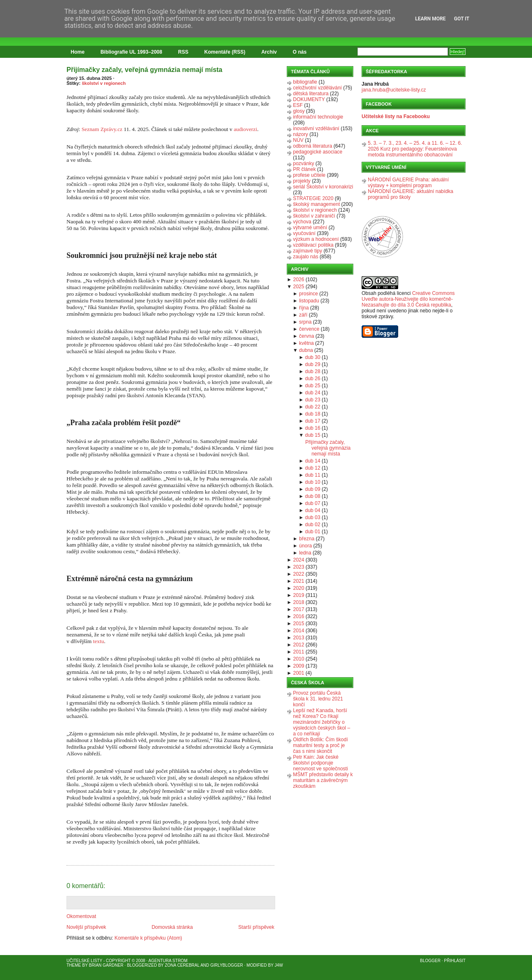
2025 (299, 287)
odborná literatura (313, 146)
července (309, 329)
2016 (299, 616)
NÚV (298, 140)
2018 (299, 602)
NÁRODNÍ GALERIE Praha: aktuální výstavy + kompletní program (408, 183)
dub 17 (313, 421)
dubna (306, 350)
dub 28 (313, 371)
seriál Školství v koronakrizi (323, 187)
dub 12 (313, 468)
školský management (316, 204)
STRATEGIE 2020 (313, 198)
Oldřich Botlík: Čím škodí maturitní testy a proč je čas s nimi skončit (320, 745)
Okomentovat (81, 916)
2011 (299, 652)
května (307, 343)
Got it (462, 19)
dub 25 (313, 386)
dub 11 (313, 475)
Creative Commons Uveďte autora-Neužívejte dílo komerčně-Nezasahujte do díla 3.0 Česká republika (408, 299)
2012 (299, 645)
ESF (298, 105)
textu (99, 641)
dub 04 (313, 510)
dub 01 (313, 532)
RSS (183, 52)
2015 (299, 624)
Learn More (431, 19)
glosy (299, 111)
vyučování (304, 233)
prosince (309, 294)
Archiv (269, 52)
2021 (299, 581)
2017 (299, 609)
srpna (305, 322)
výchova (302, 222)
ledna (305, 553)
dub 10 (313, 482)
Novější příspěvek (86, 927)
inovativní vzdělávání (316, 129)
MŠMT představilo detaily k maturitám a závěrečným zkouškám (323, 780)
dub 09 (313, 489)
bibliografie (305, 82)
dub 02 (313, 525)
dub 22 (313, 407)
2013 (299, 638)
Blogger (430, 961)
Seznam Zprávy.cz (102, 129)
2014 (299, 631)
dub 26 (313, 379)
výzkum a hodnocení (316, 239)
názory (300, 134)
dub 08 (313, 496)
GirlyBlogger (227, 965)
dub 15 (313, 435)
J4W (279, 965)
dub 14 (313, 461)
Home (78, 52)
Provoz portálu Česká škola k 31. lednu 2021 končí (318, 699)
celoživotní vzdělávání (317, 88)
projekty (302, 181)
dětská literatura (311, 94)
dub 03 (313, 517)
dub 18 (313, 414)
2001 (299, 673)
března (307, 539)
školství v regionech (104, 83)
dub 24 (313, 393)
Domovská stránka (172, 927)
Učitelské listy (84, 961)
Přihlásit (455, 961)
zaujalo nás (306, 257)
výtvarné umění (310, 228)
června (307, 336)
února (306, 546)
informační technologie (318, 117)
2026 (299, 280)
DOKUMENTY (309, 99)
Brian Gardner (106, 965)
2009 (299, 666)
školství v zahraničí (314, 216)
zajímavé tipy (308, 251)
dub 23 (313, 400)
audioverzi (245, 129)
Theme (74, 965)
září (303, 315)
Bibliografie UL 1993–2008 (132, 52)
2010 (299, 659)
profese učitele (309, 175)
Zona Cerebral (182, 965)
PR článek (304, 169)
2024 (299, 560)
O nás (299, 52)
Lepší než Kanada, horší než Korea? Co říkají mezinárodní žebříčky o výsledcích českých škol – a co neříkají (321, 722)
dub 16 (313, 428)
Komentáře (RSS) (225, 52)
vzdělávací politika (313, 245)
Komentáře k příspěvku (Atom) (148, 938)
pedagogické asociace (318, 152)
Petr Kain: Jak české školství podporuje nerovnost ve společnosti (320, 763)
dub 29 (313, 364)
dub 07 (313, 503)
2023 (299, 567)
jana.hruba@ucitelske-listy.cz (394, 90)
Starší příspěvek (256, 927)
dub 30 (313, 357)
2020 (299, 588)
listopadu (309, 301)
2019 (299, 595)
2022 (299, 574)
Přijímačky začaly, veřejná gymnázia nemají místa (144, 70)
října (304, 308)
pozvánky (304, 163)
